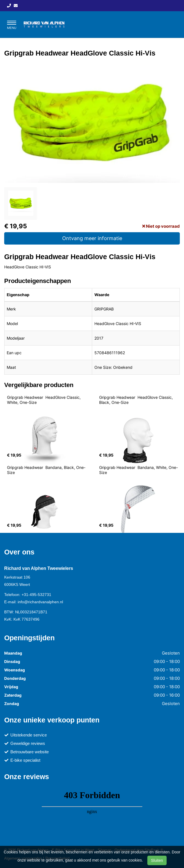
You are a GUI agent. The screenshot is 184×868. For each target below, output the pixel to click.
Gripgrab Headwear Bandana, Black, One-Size (46, 470)
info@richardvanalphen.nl (40, 602)
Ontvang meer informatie (92, 238)
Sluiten (157, 860)
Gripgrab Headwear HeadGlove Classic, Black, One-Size (137, 400)
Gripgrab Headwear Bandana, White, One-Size (138, 470)
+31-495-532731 (36, 595)
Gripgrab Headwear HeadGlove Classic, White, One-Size (44, 400)
